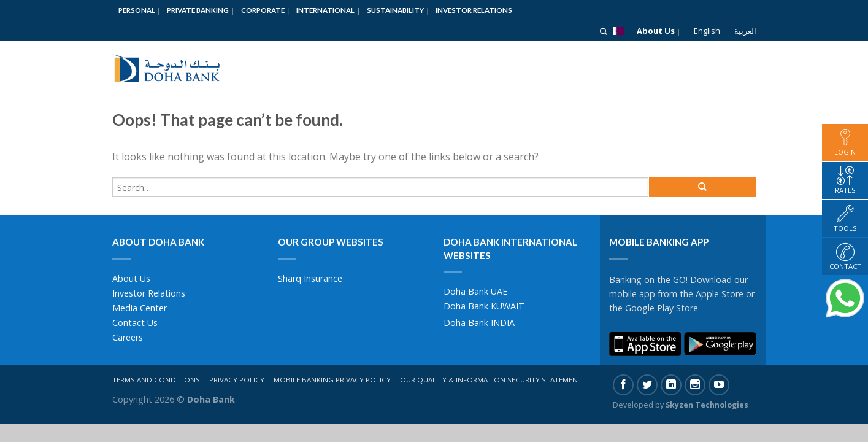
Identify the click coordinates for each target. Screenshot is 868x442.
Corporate (263, 10)
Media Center (140, 308)
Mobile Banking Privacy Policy (332, 380)
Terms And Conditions (156, 380)
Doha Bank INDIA (479, 323)
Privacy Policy (237, 380)
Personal (137, 10)
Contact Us (135, 323)
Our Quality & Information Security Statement (491, 380)
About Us (656, 31)
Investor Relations (474, 10)
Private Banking (198, 10)
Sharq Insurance (310, 278)
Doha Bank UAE (475, 291)
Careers (128, 337)
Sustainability (395, 10)
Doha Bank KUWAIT (484, 306)
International (325, 10)
